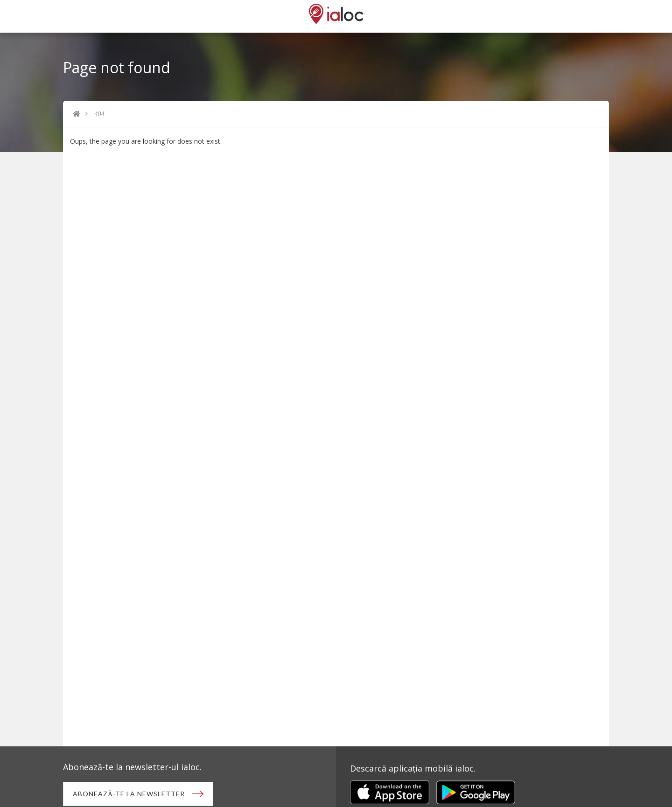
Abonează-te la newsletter (129, 794)
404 (100, 114)
